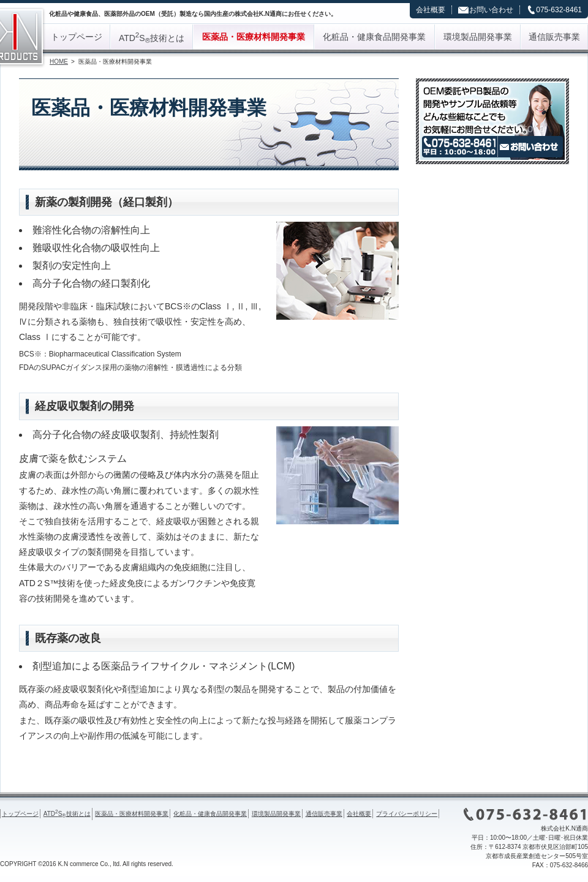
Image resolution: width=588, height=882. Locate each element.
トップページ (77, 37)
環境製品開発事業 (478, 37)
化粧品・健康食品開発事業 (374, 37)
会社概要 (431, 10)
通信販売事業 (554, 37)
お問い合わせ (491, 10)
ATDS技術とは (152, 37)
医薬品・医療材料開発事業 (254, 37)
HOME (59, 62)
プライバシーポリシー (407, 814)
